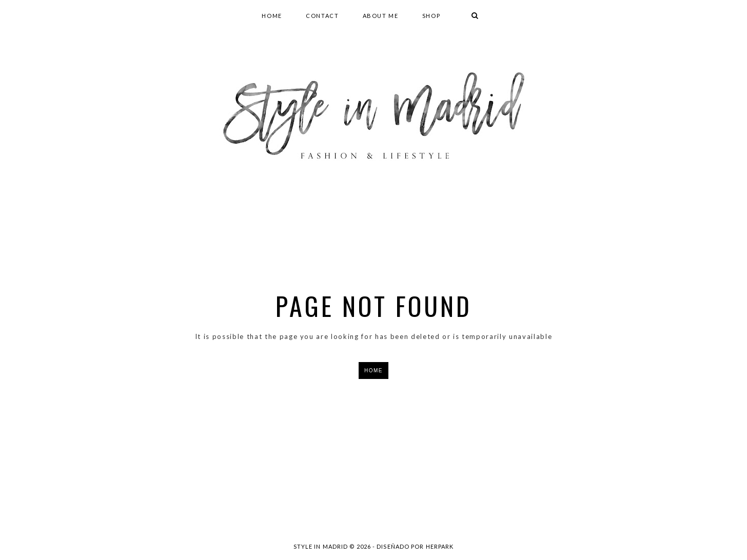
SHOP (431, 16)
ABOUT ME (381, 16)
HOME (272, 16)
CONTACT (322, 16)
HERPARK (440, 546)
